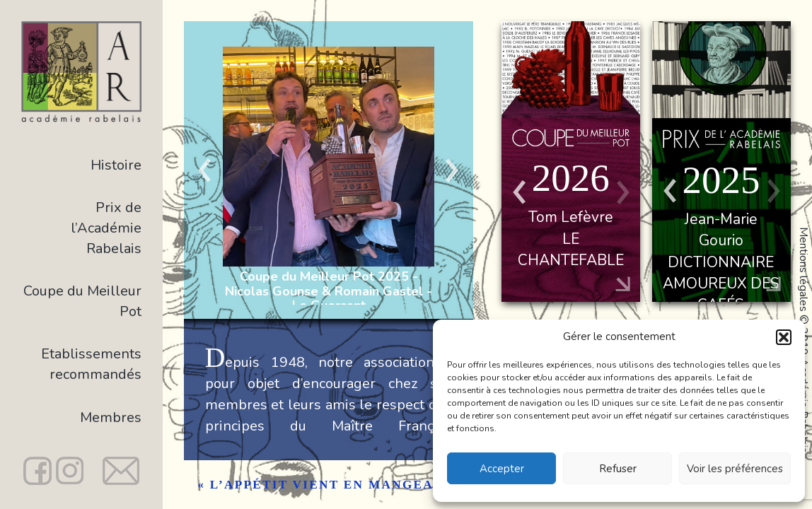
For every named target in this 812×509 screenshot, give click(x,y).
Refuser (618, 469)
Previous (205, 170)
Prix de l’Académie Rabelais (106, 228)
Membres (111, 417)
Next (452, 170)
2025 (721, 180)
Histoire (116, 165)
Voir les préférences (735, 469)
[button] (784, 337)
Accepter (502, 469)
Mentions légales (804, 269)
